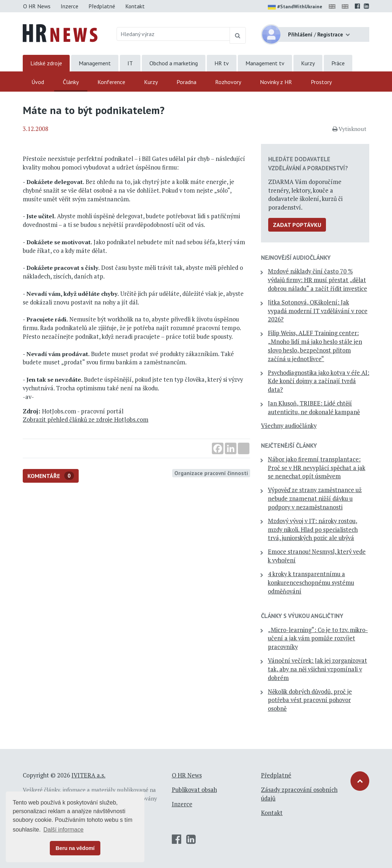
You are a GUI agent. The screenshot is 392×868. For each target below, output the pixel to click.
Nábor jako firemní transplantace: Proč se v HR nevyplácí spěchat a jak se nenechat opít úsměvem (317, 468)
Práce (338, 63)
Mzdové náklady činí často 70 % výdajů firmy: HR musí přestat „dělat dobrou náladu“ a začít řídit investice (317, 280)
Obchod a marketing (174, 63)
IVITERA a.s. (88, 775)
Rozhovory (228, 82)
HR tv (222, 63)
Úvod (38, 82)
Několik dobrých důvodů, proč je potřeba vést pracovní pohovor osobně (310, 700)
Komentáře (51, 476)
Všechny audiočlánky (289, 426)
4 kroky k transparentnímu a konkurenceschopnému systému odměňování (311, 583)
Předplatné (102, 6)
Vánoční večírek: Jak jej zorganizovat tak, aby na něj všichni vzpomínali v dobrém (317, 669)
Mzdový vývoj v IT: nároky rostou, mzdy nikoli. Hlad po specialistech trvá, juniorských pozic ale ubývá (313, 530)
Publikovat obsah (194, 790)
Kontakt (135, 6)
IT (130, 63)
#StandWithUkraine (295, 7)
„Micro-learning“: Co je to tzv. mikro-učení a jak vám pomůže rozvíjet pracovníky (318, 639)
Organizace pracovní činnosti (211, 473)
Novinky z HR (276, 82)
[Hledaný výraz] (173, 34)
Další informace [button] (63, 830)
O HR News (37, 6)
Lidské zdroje (46, 63)
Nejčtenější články (289, 446)
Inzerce (69, 6)
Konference (111, 82)
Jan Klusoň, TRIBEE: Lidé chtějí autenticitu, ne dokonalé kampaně (314, 408)
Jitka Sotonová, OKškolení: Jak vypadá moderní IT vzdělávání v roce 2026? (318, 311)
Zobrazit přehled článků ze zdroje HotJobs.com (86, 420)
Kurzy (308, 63)
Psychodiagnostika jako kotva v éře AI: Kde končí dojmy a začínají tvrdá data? (319, 381)
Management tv (265, 63)
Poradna (186, 82)
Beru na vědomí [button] (75, 848)
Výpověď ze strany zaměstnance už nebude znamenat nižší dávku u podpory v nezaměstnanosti (315, 499)
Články (71, 82)
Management (95, 63)
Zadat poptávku (297, 225)
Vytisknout (349, 129)
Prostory (321, 82)
